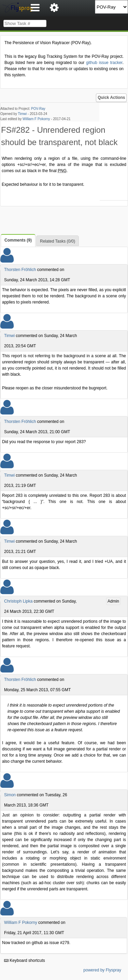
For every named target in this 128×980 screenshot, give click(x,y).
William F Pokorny (36, 119)
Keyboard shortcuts (25, 960)
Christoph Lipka (18, 601)
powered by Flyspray (102, 970)
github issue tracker (104, 63)
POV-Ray (38, 109)
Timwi (23, 114)
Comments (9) (18, 240)
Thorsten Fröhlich (20, 270)
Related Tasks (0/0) (58, 241)
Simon (10, 795)
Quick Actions (111, 98)
